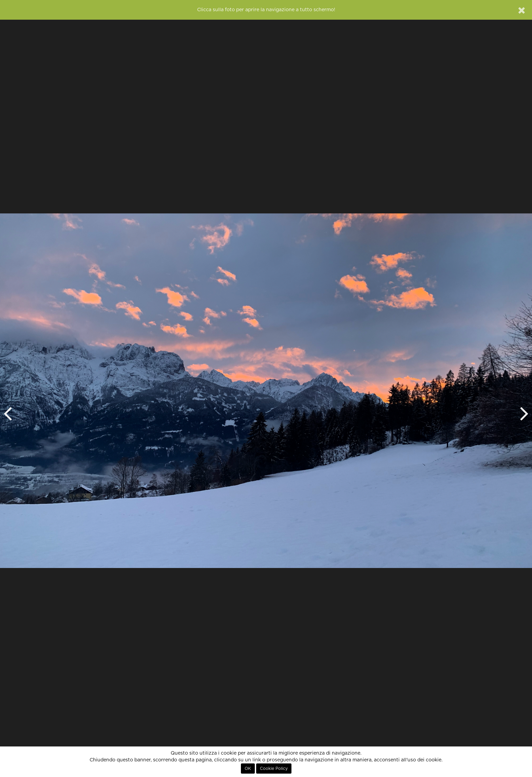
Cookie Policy (274, 769)
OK (248, 769)
